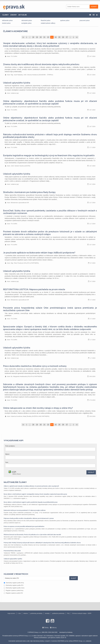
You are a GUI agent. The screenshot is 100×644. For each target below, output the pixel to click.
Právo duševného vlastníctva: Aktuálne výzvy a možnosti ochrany (35, 366)
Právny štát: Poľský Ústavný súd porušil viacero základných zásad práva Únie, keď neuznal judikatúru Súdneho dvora (42, 543)
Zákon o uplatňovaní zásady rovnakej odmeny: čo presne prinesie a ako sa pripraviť (31, 486)
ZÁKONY (13, 15)
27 (67, 37)
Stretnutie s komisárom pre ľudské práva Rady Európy (29, 192)
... (30, 37)
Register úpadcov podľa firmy (14, 590)
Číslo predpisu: (10, 446)
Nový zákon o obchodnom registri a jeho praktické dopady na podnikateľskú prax (31, 502)
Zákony (54, 628)
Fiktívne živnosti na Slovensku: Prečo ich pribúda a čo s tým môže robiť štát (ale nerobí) (32, 535)
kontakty (47, 613)
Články (46, 628)
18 (33, 37)
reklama (26, 613)
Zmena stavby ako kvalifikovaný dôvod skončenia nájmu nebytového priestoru (41, 64)
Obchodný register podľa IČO (14, 585)
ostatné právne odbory (48, 23)
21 (44, 37)
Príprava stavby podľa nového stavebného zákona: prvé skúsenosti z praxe (29, 518)
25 (59, 37)
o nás (19, 613)
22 (48, 37)
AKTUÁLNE (23, 15)
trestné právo (6, 23)
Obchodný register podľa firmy (14, 583)
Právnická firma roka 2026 (12, 551)
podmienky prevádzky (36, 613)
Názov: (8, 454)
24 (56, 37)
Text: (7, 462)
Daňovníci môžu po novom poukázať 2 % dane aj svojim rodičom (25, 510)
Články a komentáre (15, 31)
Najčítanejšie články (15, 482)
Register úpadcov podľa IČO (13, 593)
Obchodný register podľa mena (14, 588)
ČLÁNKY (5, 15)
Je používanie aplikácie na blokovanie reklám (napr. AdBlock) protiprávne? (39, 253)
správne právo (65, 20)
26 (63, 37)
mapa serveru (11, 613)
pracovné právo (85, 20)
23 (52, 37)
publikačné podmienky (58, 613)
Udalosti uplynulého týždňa (17, 83)
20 (41, 37)
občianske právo (7, 20)
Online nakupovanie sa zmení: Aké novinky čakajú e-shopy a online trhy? (38, 408)
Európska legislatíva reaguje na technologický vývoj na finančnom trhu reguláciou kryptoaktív (49, 155)
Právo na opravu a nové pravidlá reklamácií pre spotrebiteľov (24, 526)
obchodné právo (27, 20)
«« (23, 37)
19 (37, 37)
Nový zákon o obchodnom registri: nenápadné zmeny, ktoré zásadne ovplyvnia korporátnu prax (35, 494)
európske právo (26, 23)
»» (77, 37)
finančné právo (46, 20)
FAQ (68, 613)
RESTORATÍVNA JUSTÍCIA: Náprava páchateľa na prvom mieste (34, 289)
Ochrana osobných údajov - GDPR (82, 613)
